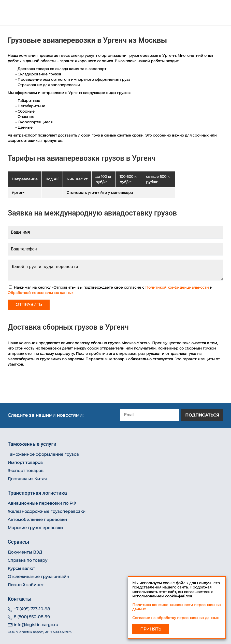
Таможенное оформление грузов (43, 454)
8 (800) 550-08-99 (32, 617)
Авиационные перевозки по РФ (42, 503)
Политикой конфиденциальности (177, 287)
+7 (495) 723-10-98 (32, 609)
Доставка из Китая (27, 479)
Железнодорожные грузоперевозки (47, 511)
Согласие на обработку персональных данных (175, 618)
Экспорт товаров (26, 471)
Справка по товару (27, 560)
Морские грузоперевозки (35, 528)
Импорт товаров (25, 462)
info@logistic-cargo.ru (36, 625)
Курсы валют (21, 568)
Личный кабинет (26, 585)
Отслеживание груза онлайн (38, 577)
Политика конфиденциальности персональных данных (177, 607)
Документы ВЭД (25, 552)
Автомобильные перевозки (37, 520)
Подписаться (202, 415)
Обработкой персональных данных (40, 293)
